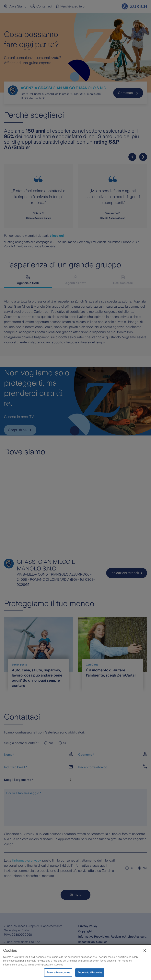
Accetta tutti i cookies (90, 972)
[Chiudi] (145, 951)
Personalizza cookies (58, 972)
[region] (75, 962)
